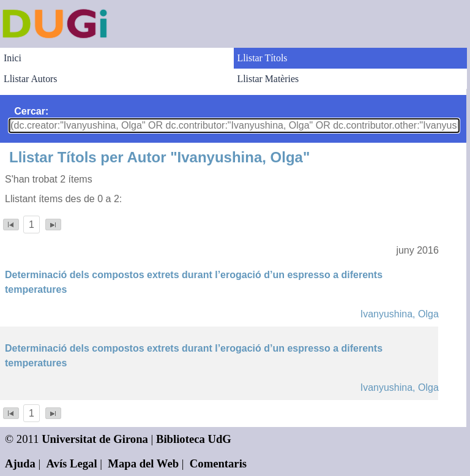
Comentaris (218, 463)
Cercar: (31, 111)
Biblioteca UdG (194, 439)
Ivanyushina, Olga (400, 314)
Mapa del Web (143, 463)
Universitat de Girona (95, 439)
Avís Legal (72, 463)
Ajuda (20, 463)
